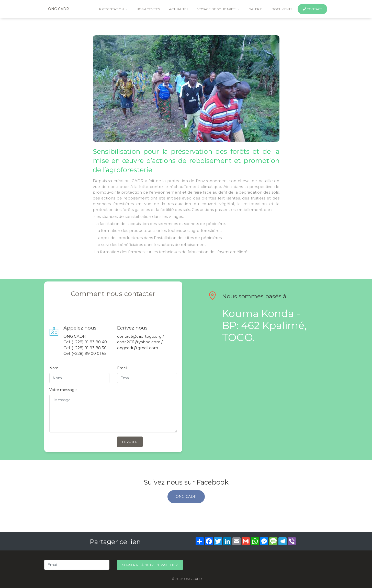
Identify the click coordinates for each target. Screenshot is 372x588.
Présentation (112, 9)
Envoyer (130, 442)
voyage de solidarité (217, 9)
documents (282, 9)
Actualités (179, 9)
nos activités (148, 9)
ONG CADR (59, 9)
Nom (54, 368)
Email (122, 368)
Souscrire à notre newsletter (150, 565)
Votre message (63, 390)
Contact (312, 9)
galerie (255, 9)
